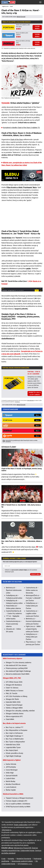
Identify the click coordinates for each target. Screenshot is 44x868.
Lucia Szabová (11, 787)
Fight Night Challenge (13, 756)
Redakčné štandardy (24, 859)
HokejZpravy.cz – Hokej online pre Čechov (32, 637)
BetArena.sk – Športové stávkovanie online (14, 590)
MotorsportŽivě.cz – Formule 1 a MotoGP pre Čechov (33, 598)
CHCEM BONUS (37, 27)
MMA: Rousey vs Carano (15, 691)
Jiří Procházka (11, 767)
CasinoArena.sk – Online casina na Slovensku (32, 590)
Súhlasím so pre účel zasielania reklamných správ (21, 571)
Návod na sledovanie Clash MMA (18, 674)
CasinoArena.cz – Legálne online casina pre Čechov (32, 614)
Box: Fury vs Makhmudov (15, 739)
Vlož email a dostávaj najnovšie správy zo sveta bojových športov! (20, 562)
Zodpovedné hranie (27, 851)
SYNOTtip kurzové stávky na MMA (18, 807)
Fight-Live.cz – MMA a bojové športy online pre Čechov (33, 629)
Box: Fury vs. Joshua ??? (14, 727)
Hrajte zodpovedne (30, 401)
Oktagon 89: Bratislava (14, 685)
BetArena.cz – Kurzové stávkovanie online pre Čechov (33, 621)
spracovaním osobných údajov (19, 570)
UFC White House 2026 (14, 682)
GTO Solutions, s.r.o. (25, 864)
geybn (28, 268)
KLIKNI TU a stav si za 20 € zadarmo (35, 394)
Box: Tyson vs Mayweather (15, 742)
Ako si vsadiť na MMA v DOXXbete (18, 804)
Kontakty (11, 859)
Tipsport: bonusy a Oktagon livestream (19, 798)
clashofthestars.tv (8, 338)
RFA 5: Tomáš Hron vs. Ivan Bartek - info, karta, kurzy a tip (21, 506)
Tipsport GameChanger (14, 705)
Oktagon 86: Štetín (12, 699)
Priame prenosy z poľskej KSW (17, 668)
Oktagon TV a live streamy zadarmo (18, 663)
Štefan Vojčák (11, 790)
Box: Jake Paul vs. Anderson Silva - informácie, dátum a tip (22, 542)
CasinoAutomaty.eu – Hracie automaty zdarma (14, 624)
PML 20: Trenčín (12, 693)
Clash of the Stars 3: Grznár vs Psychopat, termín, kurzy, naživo (22, 470)
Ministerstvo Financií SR (22, 848)
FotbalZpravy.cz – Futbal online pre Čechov (32, 606)
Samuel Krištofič (12, 776)
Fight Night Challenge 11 (15, 736)
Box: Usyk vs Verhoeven (14, 733)
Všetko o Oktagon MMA (14, 708)
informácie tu (17, 402)
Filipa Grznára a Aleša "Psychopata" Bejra (22, 187)
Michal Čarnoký (21, 17)
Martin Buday (11, 781)
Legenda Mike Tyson (13, 747)
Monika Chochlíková (13, 784)
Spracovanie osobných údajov (22, 861)
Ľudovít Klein (10, 778)
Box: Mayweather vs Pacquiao (17, 730)
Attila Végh (10, 773)
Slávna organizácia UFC (14, 716)
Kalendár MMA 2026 (13, 702)
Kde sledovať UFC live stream (16, 665)
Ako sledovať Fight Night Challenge (18, 671)
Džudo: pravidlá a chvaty (14, 753)
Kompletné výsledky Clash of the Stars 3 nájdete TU (21, 128)
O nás (3, 859)
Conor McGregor (12, 770)
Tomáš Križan (6, 238)
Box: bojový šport (12, 750)
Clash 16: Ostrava (12, 688)
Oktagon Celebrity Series (15, 714)
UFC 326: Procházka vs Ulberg (16, 696)
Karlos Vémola (11, 764)
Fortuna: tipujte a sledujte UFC (17, 801)
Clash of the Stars (17, 139)
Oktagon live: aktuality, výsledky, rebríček (20, 711)
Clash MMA (10, 719)
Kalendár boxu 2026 (13, 745)
